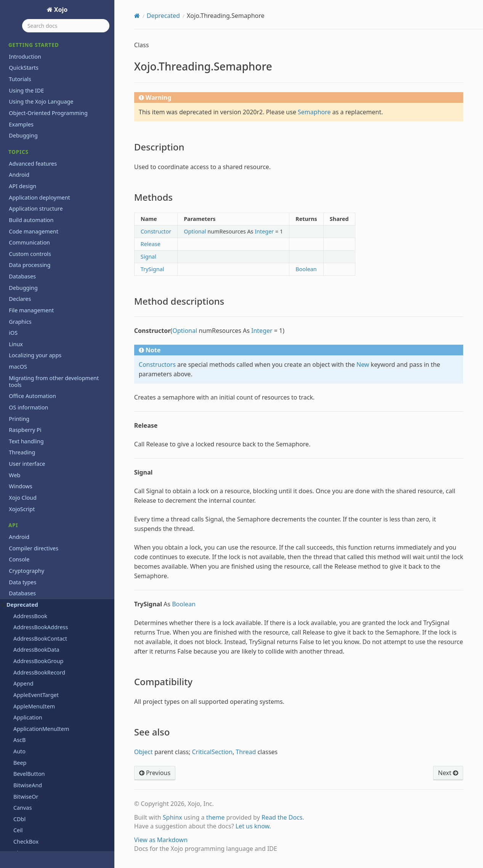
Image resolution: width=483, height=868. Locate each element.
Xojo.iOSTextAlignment (43, 276)
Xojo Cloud (23, 589)
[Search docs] (66, 26)
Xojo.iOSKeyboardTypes (44, 253)
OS (12, 511)
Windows (20, 578)
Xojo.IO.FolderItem (38, 208)
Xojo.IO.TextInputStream (45, 231)
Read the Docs (282, 817)
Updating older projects (39, 733)
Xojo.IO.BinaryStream (41, 197)
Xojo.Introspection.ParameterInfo (57, 174)
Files (14, 409)
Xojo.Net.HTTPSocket (40, 287)
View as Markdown (161, 840)
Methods (30, 343)
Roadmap (21, 699)
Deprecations (26, 618)
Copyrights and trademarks (44, 834)
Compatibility (35, 364)
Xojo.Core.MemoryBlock (44, 39)
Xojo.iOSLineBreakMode (44, 265)
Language (22, 454)
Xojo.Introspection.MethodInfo (53, 163)
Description (33, 332)
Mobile (18, 488)
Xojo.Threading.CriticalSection (51, 309)
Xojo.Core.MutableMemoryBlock (55, 50)
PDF (14, 522)
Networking (24, 499)
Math (15, 477)
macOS (18, 465)
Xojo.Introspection (37, 106)
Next (448, 773)
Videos (17, 744)
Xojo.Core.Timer (34, 73)
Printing (19, 533)
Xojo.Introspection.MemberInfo (54, 152)
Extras (17, 722)
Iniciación (21, 795)
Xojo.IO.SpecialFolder (41, 219)
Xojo (60, 10)
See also (29, 376)
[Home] (137, 16)
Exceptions (23, 398)
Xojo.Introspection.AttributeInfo (55, 118)
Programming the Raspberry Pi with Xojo (55, 655)
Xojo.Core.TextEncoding (43, 62)
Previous (155, 773)
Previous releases (31, 640)
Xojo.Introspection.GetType (48, 140)
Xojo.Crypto (28, 84)
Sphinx (172, 817)
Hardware (21, 431)
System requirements (36, 710)
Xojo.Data (26, 95)
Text (14, 544)
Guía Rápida (24, 783)
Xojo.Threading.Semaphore (46, 321)
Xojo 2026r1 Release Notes (43, 669)
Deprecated (163, 16)
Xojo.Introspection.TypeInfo (49, 185)
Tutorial (19, 806)
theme (216, 817)
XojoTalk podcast (30, 755)
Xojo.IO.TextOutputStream (47, 242)
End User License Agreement (46, 845)
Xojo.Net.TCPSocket (38, 298)
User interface (27, 555)
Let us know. (253, 826)
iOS (13, 443)
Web (14, 567)
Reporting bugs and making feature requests (55, 684)
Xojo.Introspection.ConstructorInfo (58, 129)
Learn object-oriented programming (55, 629)
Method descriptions (44, 354)
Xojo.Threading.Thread (42, 386)
